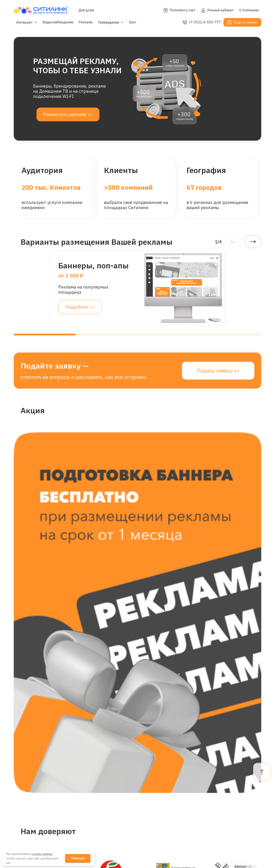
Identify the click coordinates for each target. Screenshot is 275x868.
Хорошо (78, 858)
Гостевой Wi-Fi (37, 790)
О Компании (249, 10)
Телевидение (36, 814)
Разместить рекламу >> (68, 114)
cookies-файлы (42, 854)
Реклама (86, 22)
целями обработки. (212, 714)
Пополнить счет (179, 10)
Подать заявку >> (218, 371)
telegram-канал (158, 802)
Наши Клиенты (98, 790)
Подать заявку (242, 22)
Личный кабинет (217, 10)
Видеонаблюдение (58, 22)
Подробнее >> (80, 307)
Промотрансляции (41, 826)
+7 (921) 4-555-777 (202, 22)
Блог (133, 22)
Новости (91, 802)
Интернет (33, 778)
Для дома (86, 10)
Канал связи (35, 838)
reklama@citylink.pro (163, 791)
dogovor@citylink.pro (163, 778)
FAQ (206, 790)
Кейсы (89, 814)
